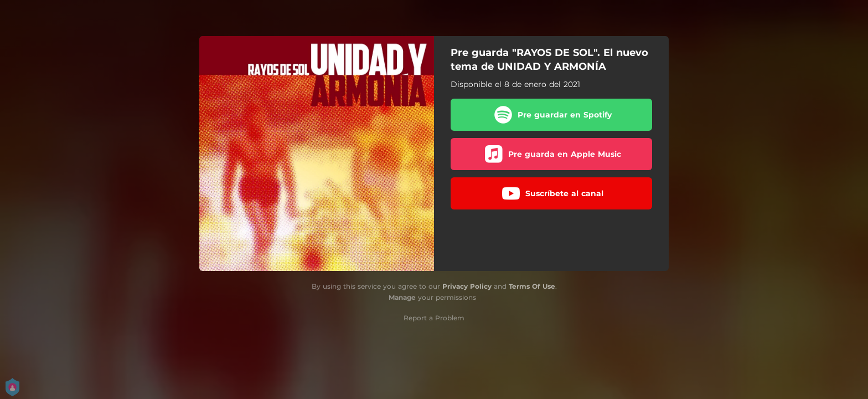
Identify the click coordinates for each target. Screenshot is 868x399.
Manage (402, 297)
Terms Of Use (532, 286)
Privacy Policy (467, 286)
